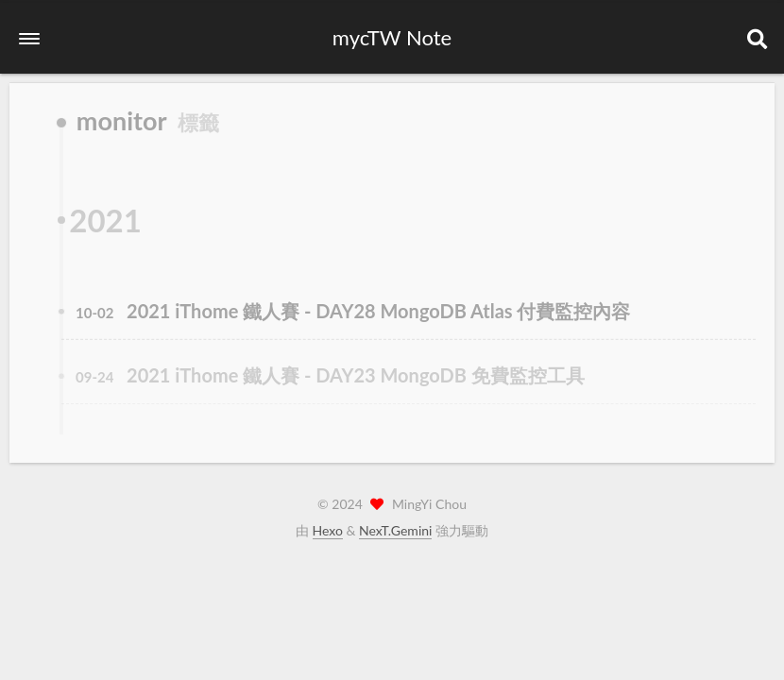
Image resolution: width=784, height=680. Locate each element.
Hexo (328, 530)
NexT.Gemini (395, 530)
